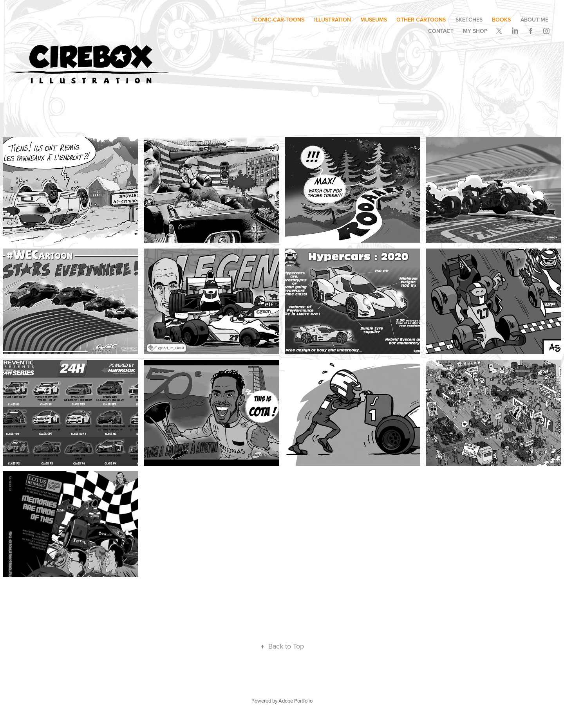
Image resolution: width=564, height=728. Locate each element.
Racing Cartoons (217, 20)
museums (374, 20)
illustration (333, 20)
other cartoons (421, 20)
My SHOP (475, 31)
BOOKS (501, 20)
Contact (441, 31)
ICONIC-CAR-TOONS (278, 20)
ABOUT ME (534, 20)
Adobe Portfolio (296, 701)
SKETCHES (469, 20)
